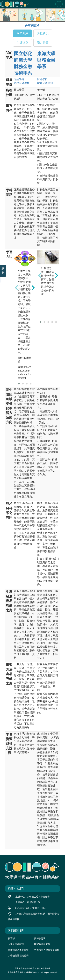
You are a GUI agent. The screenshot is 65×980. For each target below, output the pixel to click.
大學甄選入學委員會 (18, 950)
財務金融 (22, 83)
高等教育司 (40, 939)
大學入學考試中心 (17, 944)
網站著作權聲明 (43, 968)
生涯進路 (22, 43)
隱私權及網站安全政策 (24, 968)
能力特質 (43, 43)
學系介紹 (22, 33)
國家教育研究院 (42, 944)
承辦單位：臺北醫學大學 (28, 902)
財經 (19, 79)
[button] (19, 384)
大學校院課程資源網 (18, 956)
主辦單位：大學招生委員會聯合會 (33, 897)
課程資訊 (43, 33)
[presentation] (16, 288)
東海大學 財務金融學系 (46, 60)
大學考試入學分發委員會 (47, 950)
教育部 (11, 939)
